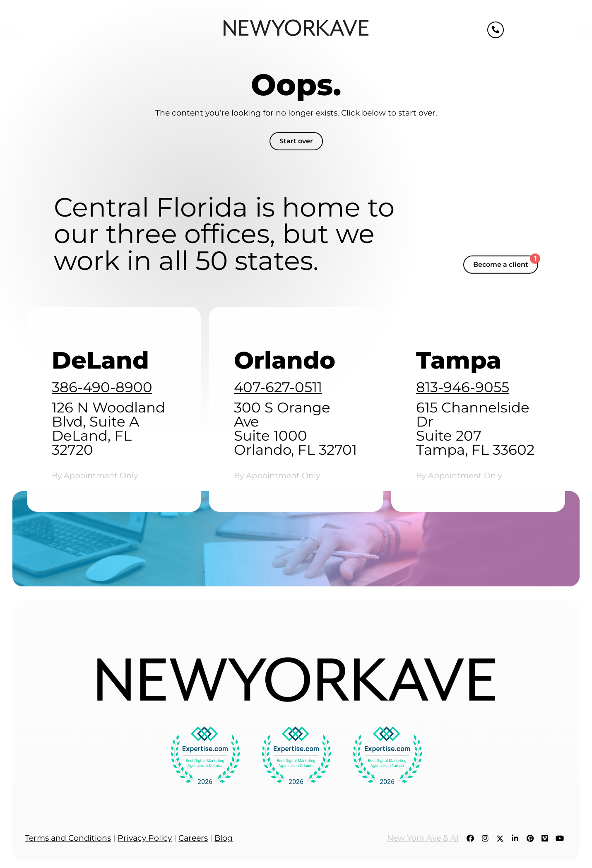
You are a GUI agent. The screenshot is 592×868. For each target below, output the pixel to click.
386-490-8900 (102, 387)
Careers (193, 838)
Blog (224, 838)
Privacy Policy (145, 838)
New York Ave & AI (423, 838)
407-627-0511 (278, 387)
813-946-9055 (463, 387)
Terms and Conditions (68, 838)
